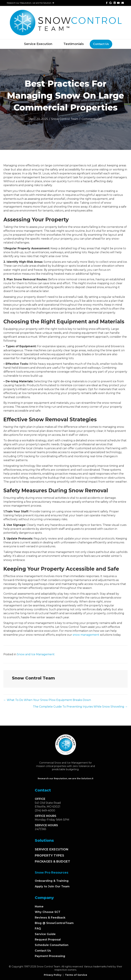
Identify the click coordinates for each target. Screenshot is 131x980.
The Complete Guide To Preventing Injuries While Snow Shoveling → (80, 707)
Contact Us (101, 44)
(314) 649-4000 (45, 810)
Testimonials (74, 44)
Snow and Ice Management (36, 654)
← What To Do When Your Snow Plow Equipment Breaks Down (47, 700)
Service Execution (38, 44)
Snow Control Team (65, 119)
